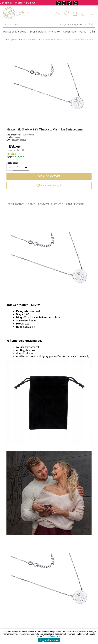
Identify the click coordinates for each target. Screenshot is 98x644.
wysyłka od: (16, 156)
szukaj (89, 24)
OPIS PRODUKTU (16, 204)
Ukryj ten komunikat (49, 640)
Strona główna (38, 32)
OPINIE (32, 204)
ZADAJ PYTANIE (75, 204)
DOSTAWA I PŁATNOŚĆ (51, 204)
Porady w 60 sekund (15, 32)
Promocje (54, 32)
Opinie (83, 32)
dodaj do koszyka (49, 176)
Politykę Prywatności (52, 636)
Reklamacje (69, 32)
